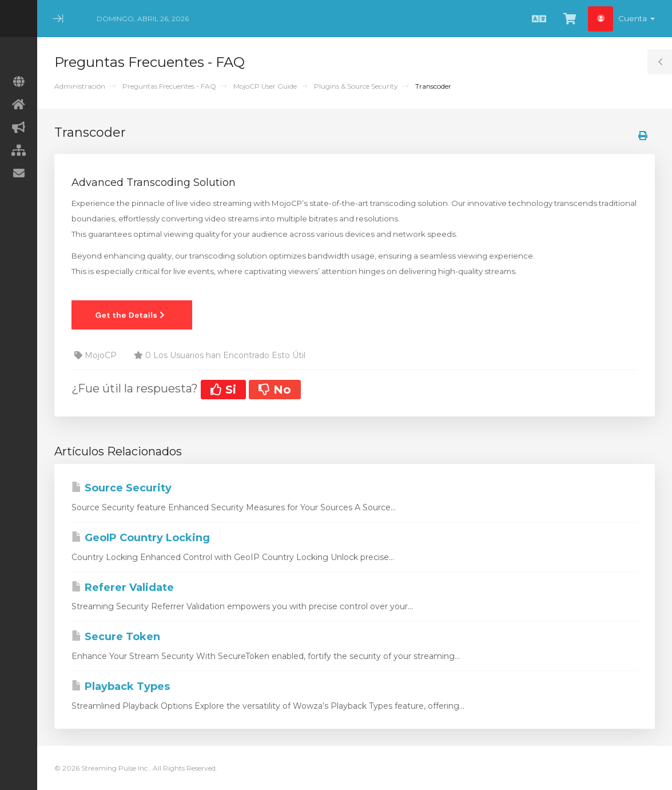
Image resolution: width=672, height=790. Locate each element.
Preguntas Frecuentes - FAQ (169, 86)
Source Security (122, 488)
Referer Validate (123, 587)
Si (223, 390)
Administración (80, 86)
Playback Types (121, 686)
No (275, 390)
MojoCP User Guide (265, 86)
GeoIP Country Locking (141, 538)
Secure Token (116, 637)
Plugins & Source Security (356, 86)
